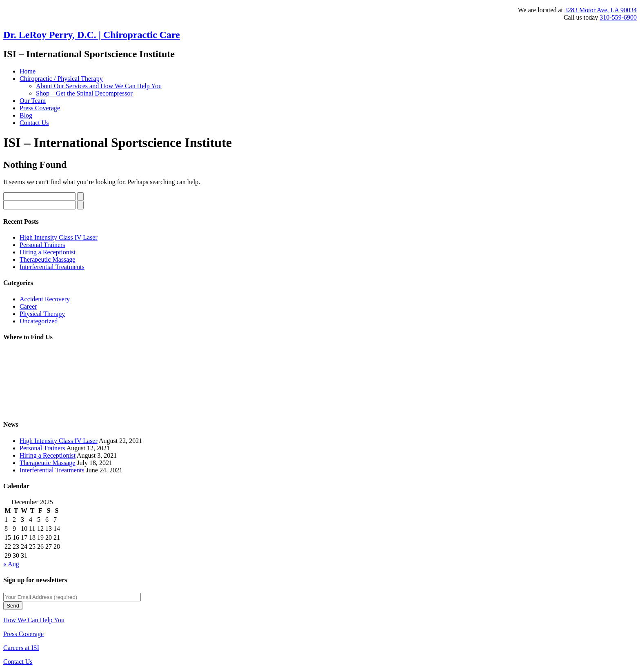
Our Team (33, 101)
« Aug (11, 564)
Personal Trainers (42, 245)
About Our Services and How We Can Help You (99, 86)
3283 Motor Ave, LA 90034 (601, 10)
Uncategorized (39, 321)
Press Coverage (40, 108)
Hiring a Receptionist (48, 252)
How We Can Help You (34, 620)
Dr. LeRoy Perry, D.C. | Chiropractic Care (92, 35)
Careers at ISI (21, 648)
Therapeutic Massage (47, 259)
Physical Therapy (42, 314)
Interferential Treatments (52, 267)
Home (28, 71)
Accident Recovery (45, 299)
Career (28, 306)
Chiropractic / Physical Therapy (61, 79)
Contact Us (34, 123)
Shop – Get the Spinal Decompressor (84, 93)
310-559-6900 (618, 17)
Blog (26, 115)
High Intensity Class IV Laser (59, 237)
